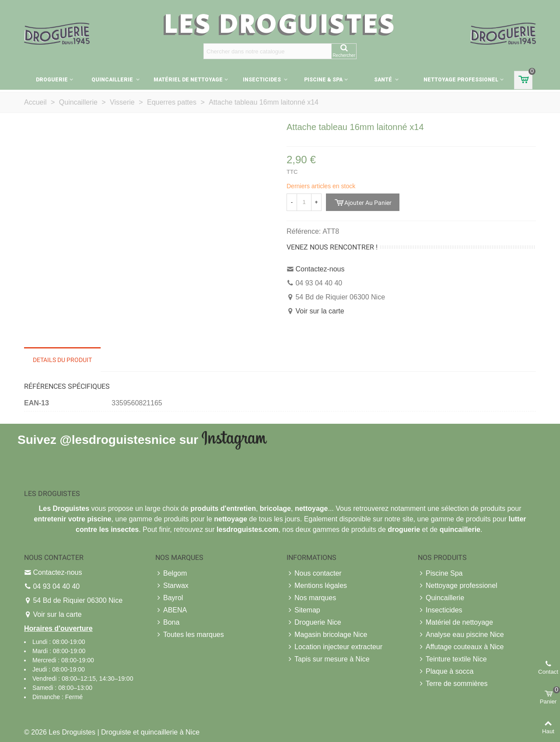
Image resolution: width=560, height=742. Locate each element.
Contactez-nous (320, 269)
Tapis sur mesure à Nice (328, 659)
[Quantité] (304, 202)
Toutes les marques (190, 635)
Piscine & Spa (323, 80)
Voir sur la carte (320, 311)
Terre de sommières (453, 684)
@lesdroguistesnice (117, 439)
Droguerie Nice (314, 622)
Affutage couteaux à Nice (461, 647)
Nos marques (311, 598)
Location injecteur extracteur (334, 647)
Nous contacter (314, 573)
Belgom (171, 573)
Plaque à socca (446, 672)
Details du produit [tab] (62, 360)
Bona (167, 622)
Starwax (172, 586)
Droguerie (52, 80)
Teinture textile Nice (452, 659)
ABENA (171, 610)
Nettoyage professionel (461, 80)
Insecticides (262, 80)
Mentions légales (317, 586)
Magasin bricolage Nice (327, 635)
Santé (384, 80)
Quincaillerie (113, 80)
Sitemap (303, 610)
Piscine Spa (440, 573)
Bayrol (169, 598)
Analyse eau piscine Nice (461, 635)
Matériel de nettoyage (188, 80)
